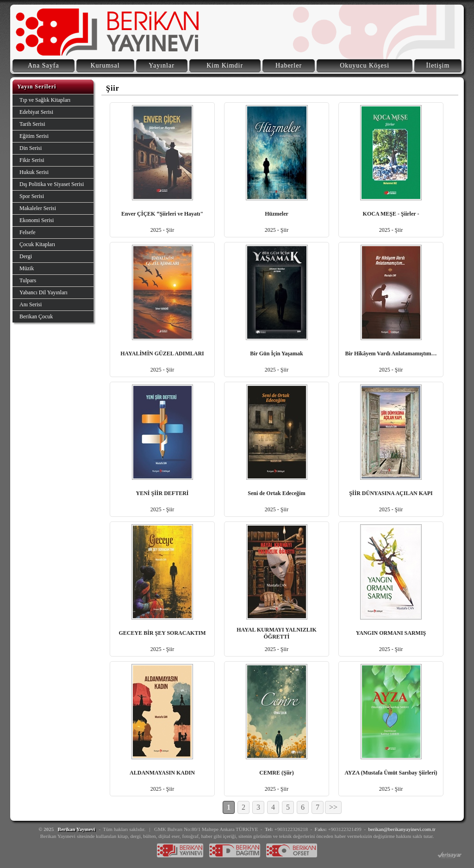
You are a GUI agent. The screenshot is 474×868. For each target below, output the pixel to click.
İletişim (438, 65)
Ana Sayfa (44, 65)
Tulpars (28, 280)
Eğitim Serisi (34, 136)
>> (333, 807)
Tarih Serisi (32, 124)
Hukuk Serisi (34, 172)
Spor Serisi (32, 196)
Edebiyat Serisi (36, 112)
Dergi (26, 256)
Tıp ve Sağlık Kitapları (45, 100)
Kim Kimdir (225, 65)
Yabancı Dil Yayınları (44, 292)
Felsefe (28, 232)
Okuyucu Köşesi (365, 65)
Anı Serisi (31, 304)
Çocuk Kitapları (37, 244)
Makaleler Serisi (38, 208)
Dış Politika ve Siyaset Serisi (52, 184)
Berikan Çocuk (36, 316)
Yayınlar (162, 65)
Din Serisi (31, 148)
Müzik (27, 268)
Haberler (289, 65)
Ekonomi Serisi (37, 220)
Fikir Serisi (32, 160)
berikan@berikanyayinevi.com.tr (402, 829)
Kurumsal (105, 65)
